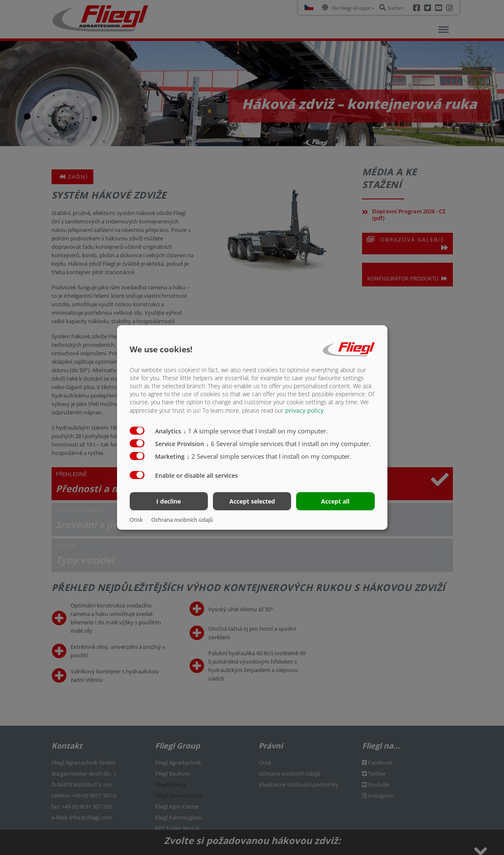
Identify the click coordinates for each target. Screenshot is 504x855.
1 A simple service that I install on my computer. (256, 430)
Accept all (335, 501)
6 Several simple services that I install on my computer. (289, 443)
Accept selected (252, 501)
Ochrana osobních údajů (182, 520)
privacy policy (304, 410)
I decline (169, 501)
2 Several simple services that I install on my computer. (269, 456)
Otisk (136, 520)
